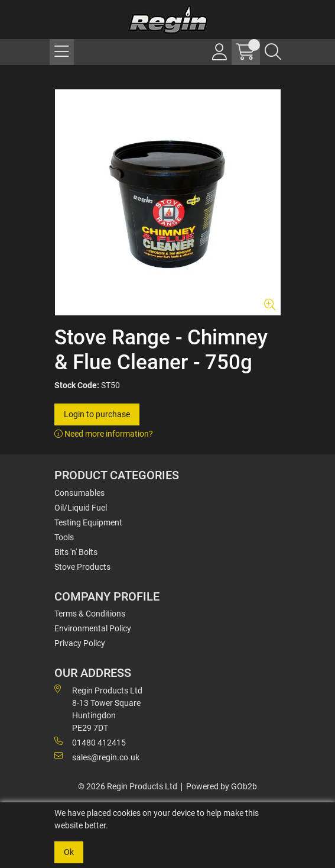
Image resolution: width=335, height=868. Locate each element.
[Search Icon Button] (273, 52)
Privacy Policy (80, 643)
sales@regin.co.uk (97, 757)
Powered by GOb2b (222, 786)
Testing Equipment (88, 522)
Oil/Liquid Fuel (81, 508)
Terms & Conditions (90, 614)
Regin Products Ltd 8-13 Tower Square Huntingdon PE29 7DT (98, 709)
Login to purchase (97, 414)
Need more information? (104, 434)
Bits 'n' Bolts (76, 552)
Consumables (79, 493)
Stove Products (82, 567)
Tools (64, 537)
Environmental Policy (93, 628)
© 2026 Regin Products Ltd (128, 786)
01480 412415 (90, 742)
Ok (69, 852)
